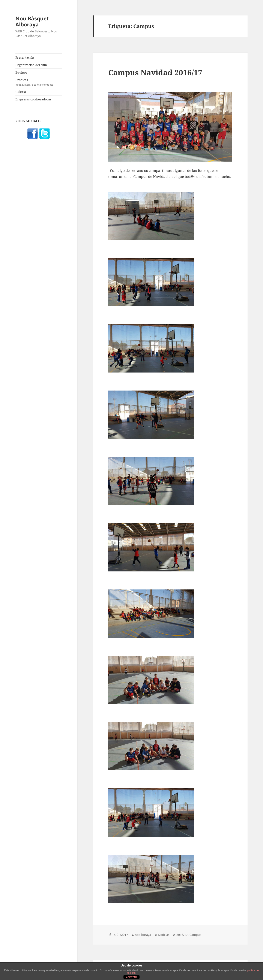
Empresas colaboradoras (33, 99)
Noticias (164, 935)
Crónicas (39, 82)
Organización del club (31, 65)
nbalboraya (143, 935)
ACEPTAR (131, 977)
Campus (195, 935)
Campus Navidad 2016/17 (155, 72)
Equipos (21, 72)
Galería (21, 92)
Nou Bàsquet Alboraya (32, 21)
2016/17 (182, 935)
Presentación (25, 57)
